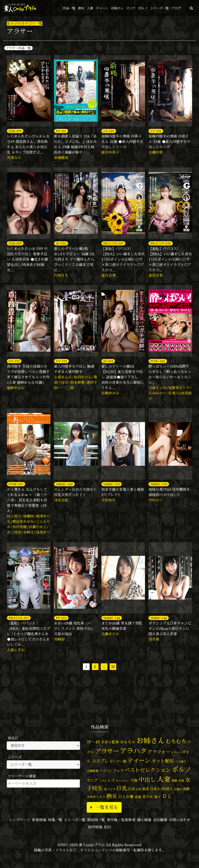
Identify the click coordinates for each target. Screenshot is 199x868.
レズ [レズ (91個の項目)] (111, 780)
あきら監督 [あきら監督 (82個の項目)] (110, 742)
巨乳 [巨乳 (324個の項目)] (122, 788)
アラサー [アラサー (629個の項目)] (107, 751)
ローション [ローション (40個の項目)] (123, 781)
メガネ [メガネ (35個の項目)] (103, 781)
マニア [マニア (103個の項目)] (92, 780)
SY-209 (109, 131)
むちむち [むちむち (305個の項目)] (176, 741)
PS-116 (61, 131)
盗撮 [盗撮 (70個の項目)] (138, 797)
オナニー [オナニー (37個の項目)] (176, 753)
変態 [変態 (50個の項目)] (181, 781)
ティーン (102, 8)
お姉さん (117, 8)
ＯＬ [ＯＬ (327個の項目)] (167, 796)
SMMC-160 (64, 484)
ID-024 (108, 361)
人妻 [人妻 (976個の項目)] (164, 779)
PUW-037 (16, 484)
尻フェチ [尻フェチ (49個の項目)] (110, 789)
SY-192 (14, 361)
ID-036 (61, 243)
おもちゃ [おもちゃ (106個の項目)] (128, 742)
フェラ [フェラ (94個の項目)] (118, 770)
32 (113, 667)
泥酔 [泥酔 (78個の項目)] (186, 789)
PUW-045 (158, 361)
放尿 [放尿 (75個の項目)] (145, 789)
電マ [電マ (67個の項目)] (157, 797)
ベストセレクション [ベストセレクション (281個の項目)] (148, 770)
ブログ (176, 8)
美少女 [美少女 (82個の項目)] (148, 797)
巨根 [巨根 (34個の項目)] (139, 789)
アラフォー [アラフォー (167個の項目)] (159, 752)
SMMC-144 (112, 618)
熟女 (81, 8)
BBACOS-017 (19, 618)
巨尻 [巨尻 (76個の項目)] (132, 789)
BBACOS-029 (113, 243)
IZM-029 (15, 131)
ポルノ (143, 8)
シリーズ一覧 (159, 8)
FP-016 (61, 618)
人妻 (90, 8)
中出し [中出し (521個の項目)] (147, 779)
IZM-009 (15, 243)
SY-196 (156, 131)
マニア (131, 8)
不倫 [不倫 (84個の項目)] (134, 780)
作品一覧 (69, 8)
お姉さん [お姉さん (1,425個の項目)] (151, 741)
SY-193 (61, 361)
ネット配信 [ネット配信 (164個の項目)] (163, 761)
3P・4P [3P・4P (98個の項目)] (93, 742)
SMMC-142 (159, 618)
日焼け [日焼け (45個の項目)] (178, 789)
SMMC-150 (159, 484)
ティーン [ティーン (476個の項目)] (139, 760)
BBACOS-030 (161, 243)
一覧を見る (104, 807)
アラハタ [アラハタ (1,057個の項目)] (133, 751)
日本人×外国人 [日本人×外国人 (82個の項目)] (161, 789)
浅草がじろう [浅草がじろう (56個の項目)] (96, 797)
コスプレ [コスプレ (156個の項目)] (100, 761)
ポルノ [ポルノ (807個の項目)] (182, 769)
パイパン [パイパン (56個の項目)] (106, 771)
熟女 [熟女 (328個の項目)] (112, 796)
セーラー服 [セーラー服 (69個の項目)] (118, 761)
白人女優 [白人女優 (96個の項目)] (126, 797)
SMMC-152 (112, 484)
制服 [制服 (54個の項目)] (174, 781)
